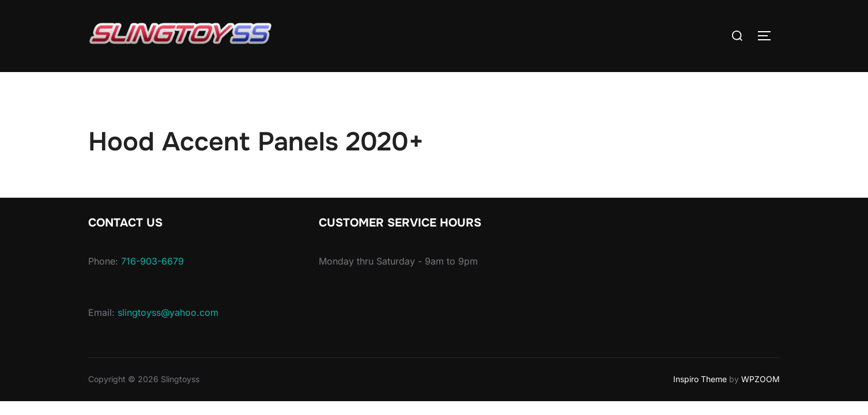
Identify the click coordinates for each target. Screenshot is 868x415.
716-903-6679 (152, 261)
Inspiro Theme (700, 379)
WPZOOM (761, 379)
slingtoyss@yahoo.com (168, 312)
